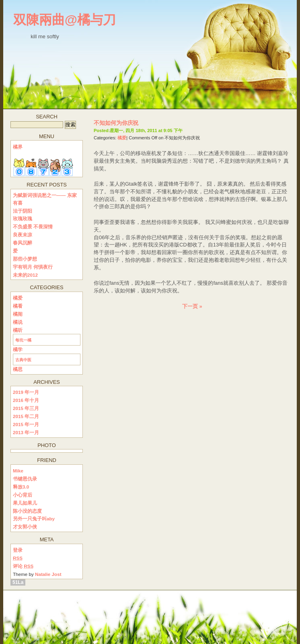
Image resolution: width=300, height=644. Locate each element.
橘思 (18, 369)
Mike (18, 471)
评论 (23, 566)
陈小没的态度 (27, 511)
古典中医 (23, 360)
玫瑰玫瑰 (23, 218)
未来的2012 (25, 275)
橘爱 (122, 138)
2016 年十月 (26, 400)
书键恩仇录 (25, 479)
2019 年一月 (26, 392)
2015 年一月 (26, 424)
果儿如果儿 (25, 503)
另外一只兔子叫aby (34, 519)
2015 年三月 (26, 408)
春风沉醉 (23, 243)
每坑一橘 (23, 340)
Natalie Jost (48, 574)
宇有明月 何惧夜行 (33, 267)
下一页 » (192, 306)
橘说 (18, 322)
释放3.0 (21, 487)
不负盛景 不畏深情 (33, 227)
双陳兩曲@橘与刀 (65, 20)
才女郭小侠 (25, 527)
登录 (18, 550)
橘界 (18, 147)
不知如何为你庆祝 (116, 123)
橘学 (18, 349)
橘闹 (18, 314)
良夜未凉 (23, 235)
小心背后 (23, 495)
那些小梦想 (25, 259)
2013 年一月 (26, 432)
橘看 (18, 306)
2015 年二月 (26, 416)
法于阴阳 (23, 211)
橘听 (18, 330)
